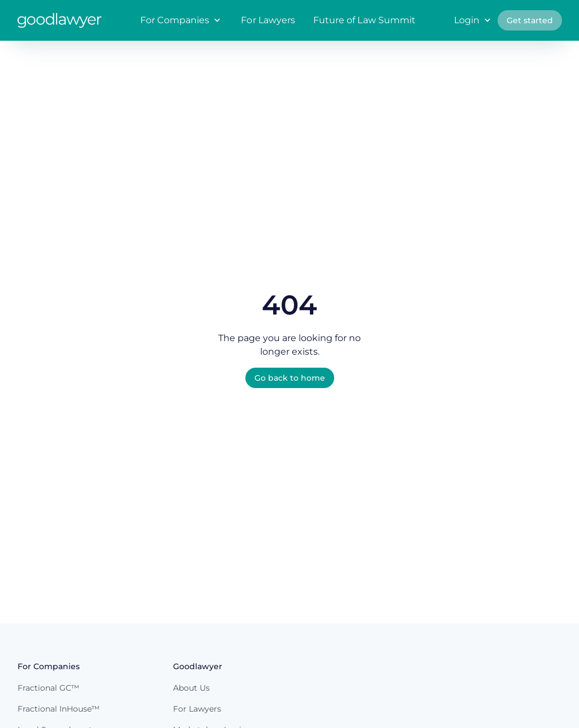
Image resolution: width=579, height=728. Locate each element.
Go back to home (290, 378)
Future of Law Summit (364, 20)
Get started (530, 20)
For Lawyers (268, 20)
